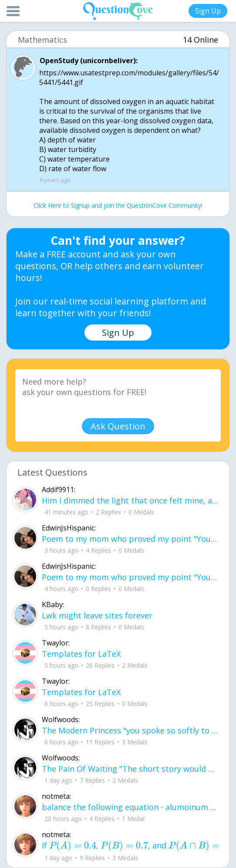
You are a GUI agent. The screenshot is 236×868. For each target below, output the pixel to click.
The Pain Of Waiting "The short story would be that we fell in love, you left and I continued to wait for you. (130, 769)
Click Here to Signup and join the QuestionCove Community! (118, 205)
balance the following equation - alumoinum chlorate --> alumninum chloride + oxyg (130, 807)
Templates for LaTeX (81, 654)
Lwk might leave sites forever (97, 615)
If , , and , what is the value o (130, 846)
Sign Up (208, 11)
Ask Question (118, 426)
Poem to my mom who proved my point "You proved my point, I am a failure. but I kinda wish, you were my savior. (130, 539)
